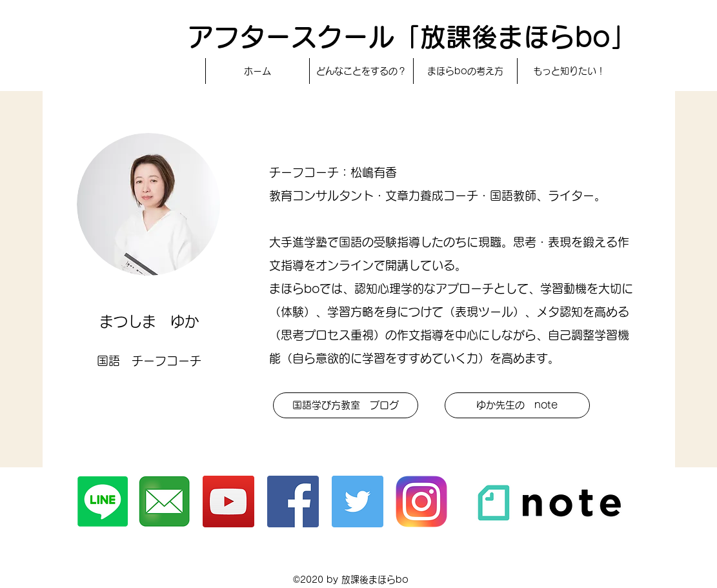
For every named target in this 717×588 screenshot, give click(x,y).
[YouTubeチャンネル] (228, 502)
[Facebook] (293, 502)
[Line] (103, 502)
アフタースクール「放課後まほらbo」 (412, 37)
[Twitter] (358, 502)
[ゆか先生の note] (517, 405)
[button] (346, 405)
